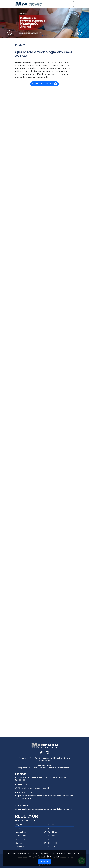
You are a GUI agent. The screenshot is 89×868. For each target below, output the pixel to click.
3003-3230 (20, 788)
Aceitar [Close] (45, 862)
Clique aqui (20, 796)
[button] (43, 35)
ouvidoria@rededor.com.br (38, 788)
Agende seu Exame (44, 84)
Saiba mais (56, 856)
